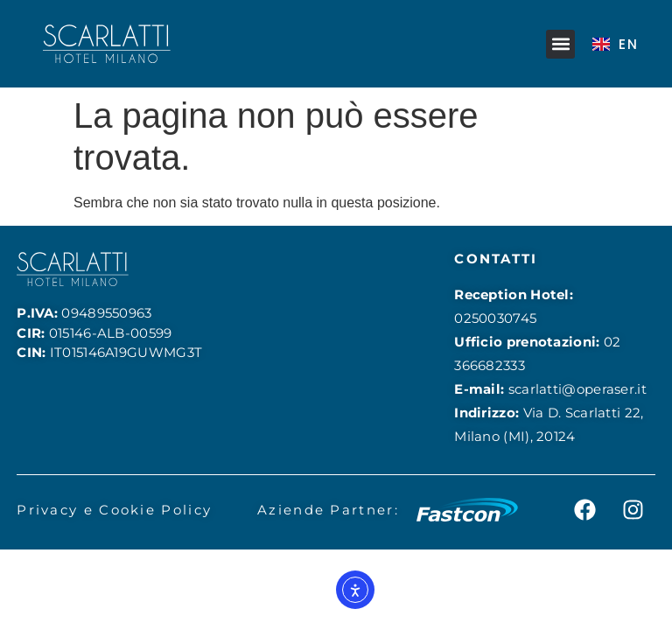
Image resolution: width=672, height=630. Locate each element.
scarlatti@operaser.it (577, 389)
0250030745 (495, 318)
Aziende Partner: (328, 510)
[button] (560, 44)
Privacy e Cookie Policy (114, 510)
